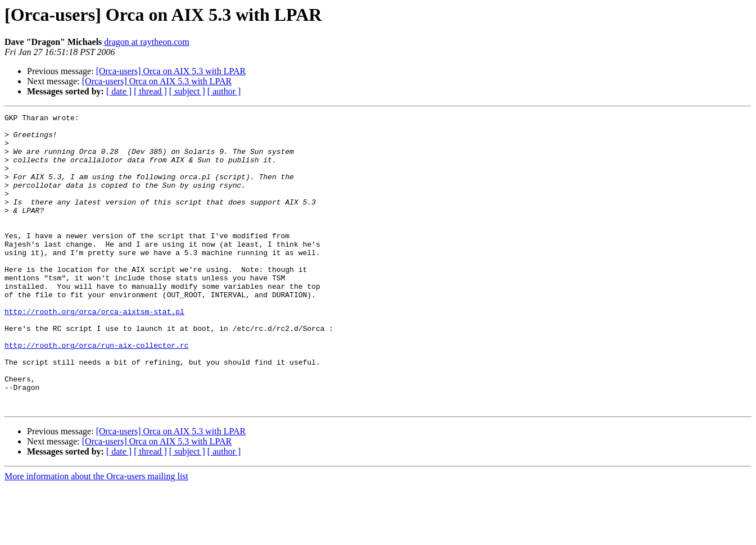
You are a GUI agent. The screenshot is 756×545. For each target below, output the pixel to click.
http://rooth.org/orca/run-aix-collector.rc (97, 392)
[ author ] (224, 91)
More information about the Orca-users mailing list (96, 535)
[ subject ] (187, 91)
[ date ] (119, 91)
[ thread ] (150, 91)
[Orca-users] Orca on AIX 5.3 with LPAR (171, 71)
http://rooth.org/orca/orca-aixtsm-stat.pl (94, 352)
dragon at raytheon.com (147, 42)
